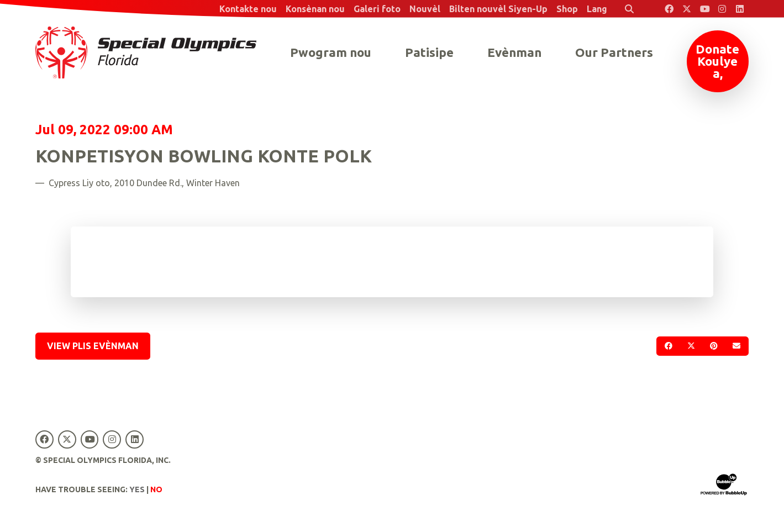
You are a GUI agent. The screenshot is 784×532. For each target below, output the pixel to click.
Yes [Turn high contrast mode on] (137, 489)
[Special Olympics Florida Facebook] (669, 9)
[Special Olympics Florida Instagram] (722, 9)
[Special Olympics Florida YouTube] (704, 9)
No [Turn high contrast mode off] (156, 489)
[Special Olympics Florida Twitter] (687, 9)
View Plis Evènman (93, 346)
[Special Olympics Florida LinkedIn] (740, 9)
